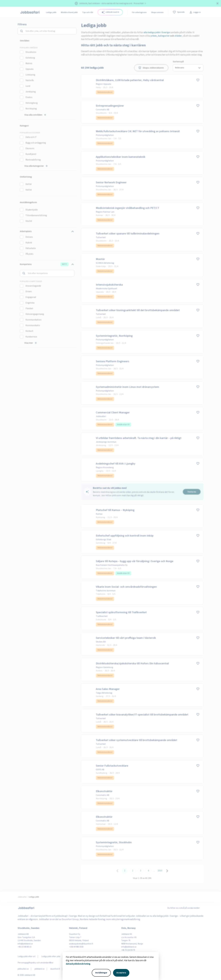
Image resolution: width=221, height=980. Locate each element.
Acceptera (121, 973)
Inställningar (101, 973)
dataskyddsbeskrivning (78, 964)
